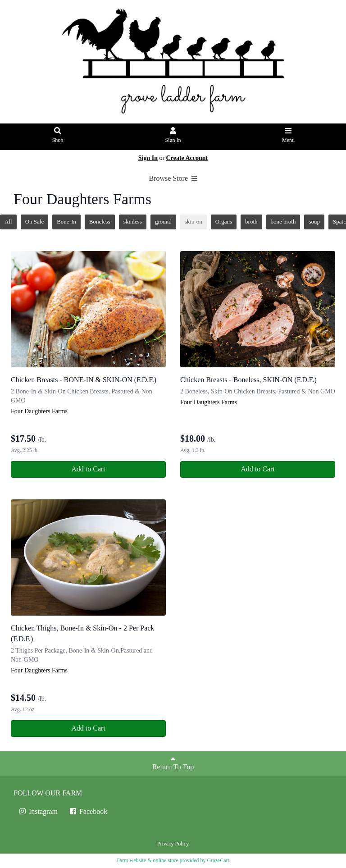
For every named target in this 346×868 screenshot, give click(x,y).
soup (314, 222)
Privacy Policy (173, 844)
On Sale (35, 222)
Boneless (100, 222)
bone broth (283, 222)
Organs (224, 222)
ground (163, 222)
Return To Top (173, 763)
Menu (289, 136)
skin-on (193, 222)
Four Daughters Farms (39, 411)
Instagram (38, 811)
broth (251, 222)
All (8, 222)
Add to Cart (88, 469)
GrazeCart (218, 860)
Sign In (173, 136)
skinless (133, 222)
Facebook (88, 811)
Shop (58, 136)
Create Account (187, 158)
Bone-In (66, 222)
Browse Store (173, 178)
